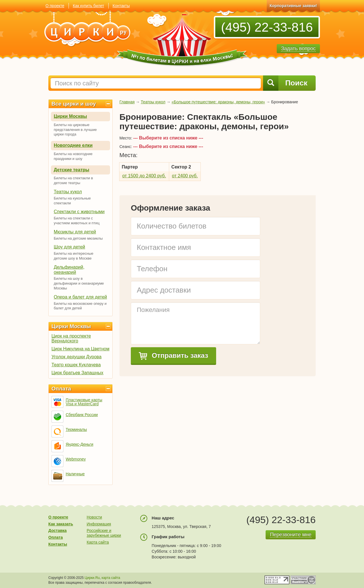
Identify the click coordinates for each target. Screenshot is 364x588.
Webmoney (76, 459)
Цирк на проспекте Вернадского (71, 338)
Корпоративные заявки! (293, 6)
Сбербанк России (82, 415)
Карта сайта (98, 542)
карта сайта (111, 578)
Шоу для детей (69, 247)
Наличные (75, 474)
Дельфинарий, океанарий (69, 270)
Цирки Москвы (70, 116)
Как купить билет (88, 6)
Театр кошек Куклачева (76, 365)
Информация (99, 524)
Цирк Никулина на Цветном (80, 349)
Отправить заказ (173, 356)
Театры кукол (68, 192)
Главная (127, 102)
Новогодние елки (73, 145)
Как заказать (61, 524)
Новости (94, 517)
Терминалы (76, 429)
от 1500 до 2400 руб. (144, 176)
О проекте (55, 6)
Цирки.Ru (92, 578)
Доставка (57, 531)
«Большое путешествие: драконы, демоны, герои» (218, 102)
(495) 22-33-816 (267, 27)
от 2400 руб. (185, 176)
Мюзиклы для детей (75, 232)
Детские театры (72, 170)
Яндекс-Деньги (79, 444)
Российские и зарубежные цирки (104, 533)
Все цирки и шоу (74, 104)
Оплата (61, 389)
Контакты (121, 6)
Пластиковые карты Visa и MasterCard (84, 402)
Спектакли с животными (79, 212)
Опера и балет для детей (80, 297)
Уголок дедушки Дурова (76, 357)
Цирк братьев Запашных (77, 373)
